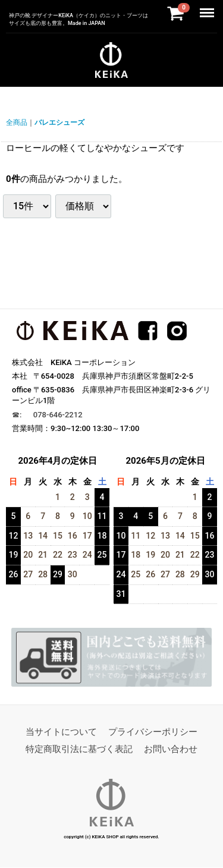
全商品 (17, 122)
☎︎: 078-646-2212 (47, 415)
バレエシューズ (59, 122)
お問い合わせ (171, 750)
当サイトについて (61, 732)
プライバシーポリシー (153, 732)
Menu (209, 7)
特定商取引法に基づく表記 (79, 750)
